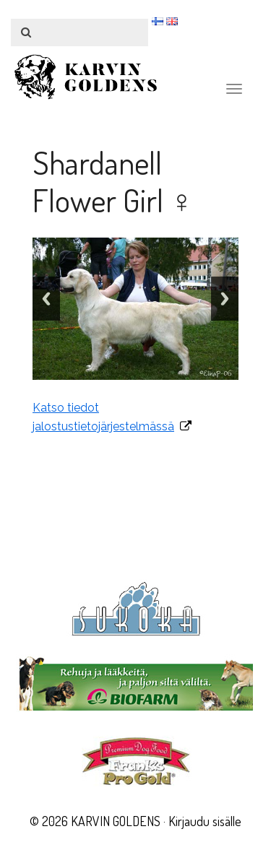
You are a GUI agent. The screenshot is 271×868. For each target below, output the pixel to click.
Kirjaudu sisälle (205, 821)
